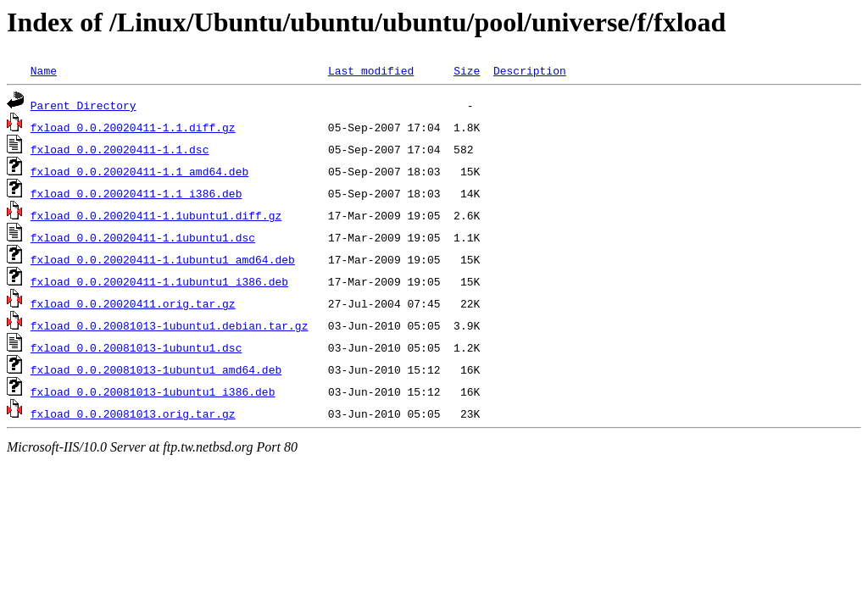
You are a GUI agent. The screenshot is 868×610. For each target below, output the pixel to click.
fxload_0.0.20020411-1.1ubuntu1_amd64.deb (163, 259)
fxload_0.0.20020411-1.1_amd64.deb (139, 171)
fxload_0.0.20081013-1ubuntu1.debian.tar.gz (170, 325)
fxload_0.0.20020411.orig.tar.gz (133, 303)
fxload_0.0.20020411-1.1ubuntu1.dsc (143, 237)
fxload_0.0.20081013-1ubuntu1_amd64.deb (156, 369)
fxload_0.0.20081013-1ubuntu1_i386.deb (153, 391)
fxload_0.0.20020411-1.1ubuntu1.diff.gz (156, 215)
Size (467, 70)
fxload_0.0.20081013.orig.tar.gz (133, 413)
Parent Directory (83, 105)
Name (44, 70)
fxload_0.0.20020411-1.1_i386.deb (136, 193)
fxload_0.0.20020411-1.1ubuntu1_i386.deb (159, 281)
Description (530, 70)
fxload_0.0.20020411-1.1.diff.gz (133, 127)
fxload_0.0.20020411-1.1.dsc (120, 149)
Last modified (371, 70)
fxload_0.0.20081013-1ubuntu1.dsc (136, 347)
